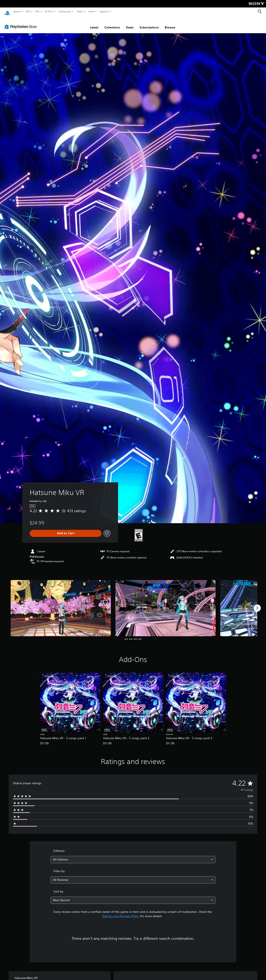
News (80, 11)
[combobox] (133, 856)
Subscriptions (149, 23)
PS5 (28, 11)
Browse (170, 23)
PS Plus (49, 11)
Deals (130, 23)
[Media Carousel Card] (61, 604)
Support (104, 11)
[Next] (257, 604)
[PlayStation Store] (22, 23)
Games (17, 11)
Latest (94, 23)
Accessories (65, 11)
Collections (112, 23)
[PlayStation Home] (7, 12)
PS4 (37, 11)
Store (91, 11)
